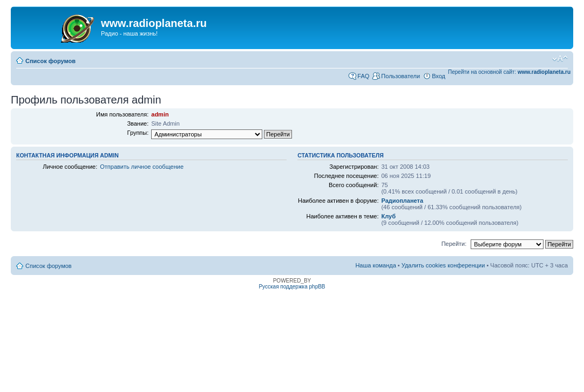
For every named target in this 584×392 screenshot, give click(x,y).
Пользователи (400, 76)
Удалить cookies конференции (443, 265)
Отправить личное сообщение (142, 167)
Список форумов (50, 61)
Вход (439, 76)
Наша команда (375, 265)
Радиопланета (402, 201)
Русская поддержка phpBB (292, 287)
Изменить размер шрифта (560, 59)
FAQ (363, 76)
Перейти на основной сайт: (509, 72)
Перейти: (454, 244)
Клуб (388, 216)
